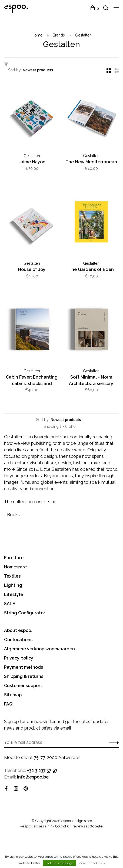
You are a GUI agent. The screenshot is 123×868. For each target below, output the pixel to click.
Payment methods (24, 667)
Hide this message (59, 863)
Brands (59, 35)
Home (37, 35)
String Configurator (25, 613)
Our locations (18, 640)
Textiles (12, 576)
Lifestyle (14, 594)
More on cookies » (92, 863)
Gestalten (83, 35)
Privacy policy (19, 658)
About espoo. (18, 630)
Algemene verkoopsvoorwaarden (39, 649)
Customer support (23, 686)
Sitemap (13, 695)
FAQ (8, 704)
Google (96, 826)
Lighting (13, 585)
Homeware (15, 567)
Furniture (14, 558)
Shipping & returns (24, 676)
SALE (10, 604)
